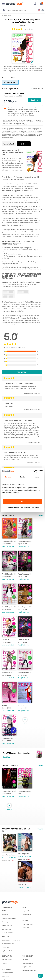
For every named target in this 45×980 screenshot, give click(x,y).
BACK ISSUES (8, 515)
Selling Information (8, 973)
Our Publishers (6, 929)
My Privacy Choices (8, 951)
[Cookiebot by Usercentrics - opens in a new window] (33, 471)
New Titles (5, 915)
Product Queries (7, 959)
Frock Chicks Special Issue (9, 791)
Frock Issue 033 (8, 673)
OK (23, 501)
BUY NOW (35, 100)
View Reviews (22, 372)
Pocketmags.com (28, 963)
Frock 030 (21, 705)
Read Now (7, 757)
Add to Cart (10, 546)
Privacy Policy (6, 936)
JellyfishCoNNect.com (29, 970)
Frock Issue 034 (23, 640)
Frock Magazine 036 (25, 607)
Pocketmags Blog (7, 925)
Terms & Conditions (8, 944)
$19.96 (20, 859)
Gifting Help (26, 928)
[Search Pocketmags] (4, 10)
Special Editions (10, 765)
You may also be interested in (16, 829)
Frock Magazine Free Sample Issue (25, 791)
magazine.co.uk (27, 967)
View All (40, 515)
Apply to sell (6, 976)
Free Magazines (7, 922)
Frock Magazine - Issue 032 (25, 673)
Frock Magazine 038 (25, 574)
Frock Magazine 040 (25, 541)
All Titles (5, 911)
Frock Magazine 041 (9, 541)
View (4, 546)
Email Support (27, 915)
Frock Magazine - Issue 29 (9, 738)
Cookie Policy (6, 947)
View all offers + (22, 125)
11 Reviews (29, 29)
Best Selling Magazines (9, 918)
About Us (25, 959)
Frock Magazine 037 (9, 607)
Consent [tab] (8, 477)
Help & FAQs (26, 911)
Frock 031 (6, 705)
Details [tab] (22, 477)
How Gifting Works (28, 924)
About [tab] (37, 477)
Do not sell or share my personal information (22, 507)
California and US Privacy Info (11, 940)
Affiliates (5, 963)
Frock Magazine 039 (9, 574)
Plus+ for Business (8, 933)
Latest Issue (7, 15)
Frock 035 (6, 640)
